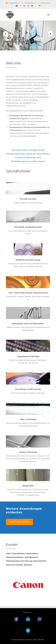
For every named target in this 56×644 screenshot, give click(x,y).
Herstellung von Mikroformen (28, 389)
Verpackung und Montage (28, 357)
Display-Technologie (28, 452)
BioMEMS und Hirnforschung (28, 260)
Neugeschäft (28, 486)
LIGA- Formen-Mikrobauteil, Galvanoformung (28, 293)
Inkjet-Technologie (28, 419)
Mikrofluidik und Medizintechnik (28, 227)
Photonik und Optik (28, 199)
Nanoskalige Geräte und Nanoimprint (28, 324)
